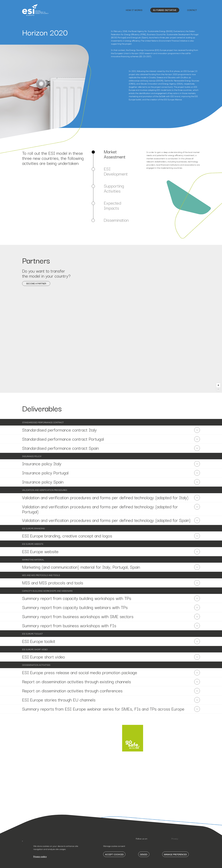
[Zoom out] (218, 389)
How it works (134, 10)
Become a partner (36, 283)
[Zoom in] (218, 385)
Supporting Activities (114, 188)
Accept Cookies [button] (114, 854)
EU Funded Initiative (165, 10)
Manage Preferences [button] (175, 854)
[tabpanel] (173, 160)
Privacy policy (40, 856)
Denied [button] (144, 854)
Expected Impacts (112, 205)
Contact (192, 10)
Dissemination (116, 220)
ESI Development (116, 171)
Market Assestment (115, 154)
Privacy (175, 838)
